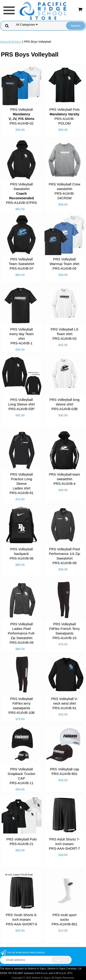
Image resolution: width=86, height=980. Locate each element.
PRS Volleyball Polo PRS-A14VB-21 (21, 841)
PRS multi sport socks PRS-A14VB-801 (65, 919)
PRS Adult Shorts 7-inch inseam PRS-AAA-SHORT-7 (64, 844)
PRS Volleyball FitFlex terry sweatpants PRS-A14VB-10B (22, 706)
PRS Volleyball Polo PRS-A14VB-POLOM (65, 116)
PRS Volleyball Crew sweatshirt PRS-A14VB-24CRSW (64, 191)
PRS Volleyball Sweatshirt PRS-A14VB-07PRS (21, 193)
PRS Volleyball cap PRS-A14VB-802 (65, 771)
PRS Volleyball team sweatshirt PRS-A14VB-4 (64, 479)
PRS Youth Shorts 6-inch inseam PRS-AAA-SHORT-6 (22, 919)
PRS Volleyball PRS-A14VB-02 (22, 116)
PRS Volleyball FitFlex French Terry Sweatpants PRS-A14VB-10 (65, 631)
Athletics (16, 42)
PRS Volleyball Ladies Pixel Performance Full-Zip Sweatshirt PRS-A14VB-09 (21, 633)
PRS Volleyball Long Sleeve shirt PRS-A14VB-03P (22, 404)
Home (4, 42)
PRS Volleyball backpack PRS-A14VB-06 (22, 554)
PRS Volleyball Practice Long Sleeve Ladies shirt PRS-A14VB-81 (22, 484)
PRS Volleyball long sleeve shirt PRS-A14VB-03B (65, 404)
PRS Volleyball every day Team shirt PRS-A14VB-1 (22, 336)
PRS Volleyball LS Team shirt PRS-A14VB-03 (65, 334)
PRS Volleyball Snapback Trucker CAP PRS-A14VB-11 (21, 776)
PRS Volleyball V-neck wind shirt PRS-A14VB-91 (65, 703)
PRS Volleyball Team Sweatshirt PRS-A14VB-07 (21, 264)
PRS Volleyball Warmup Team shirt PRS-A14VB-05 (65, 264)
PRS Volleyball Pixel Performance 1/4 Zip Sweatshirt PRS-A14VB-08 (64, 556)
